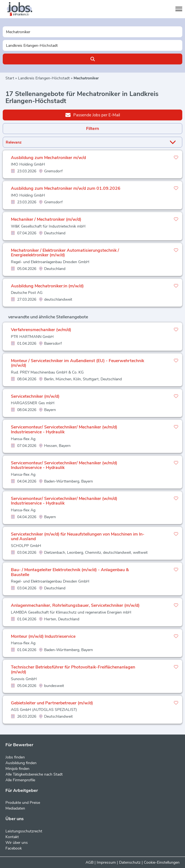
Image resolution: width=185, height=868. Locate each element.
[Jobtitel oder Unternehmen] (92, 32)
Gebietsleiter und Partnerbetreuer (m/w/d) (52, 703)
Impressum (106, 862)
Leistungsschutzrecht (24, 831)
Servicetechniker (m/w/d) (35, 396)
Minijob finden (17, 769)
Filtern (92, 129)
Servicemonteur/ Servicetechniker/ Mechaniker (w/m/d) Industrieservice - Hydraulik (64, 430)
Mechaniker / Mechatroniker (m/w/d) (46, 219)
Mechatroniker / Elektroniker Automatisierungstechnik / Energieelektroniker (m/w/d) (65, 253)
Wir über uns (17, 843)
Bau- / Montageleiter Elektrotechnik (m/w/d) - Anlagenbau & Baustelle (70, 572)
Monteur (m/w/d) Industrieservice (43, 636)
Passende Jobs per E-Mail (93, 115)
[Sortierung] (86, 142)
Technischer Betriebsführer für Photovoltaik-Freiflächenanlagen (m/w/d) (73, 670)
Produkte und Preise (23, 803)
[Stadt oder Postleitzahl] (92, 45)
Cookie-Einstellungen (162, 862)
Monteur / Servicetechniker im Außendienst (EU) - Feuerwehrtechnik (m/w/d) (78, 363)
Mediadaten (15, 808)
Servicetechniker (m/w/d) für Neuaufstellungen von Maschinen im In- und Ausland (78, 537)
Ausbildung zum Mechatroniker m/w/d (48, 158)
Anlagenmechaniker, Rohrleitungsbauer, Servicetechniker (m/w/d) (75, 605)
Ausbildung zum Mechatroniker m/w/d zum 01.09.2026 (66, 188)
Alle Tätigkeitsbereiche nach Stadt (34, 774)
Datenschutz (130, 862)
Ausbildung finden (21, 763)
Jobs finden (15, 757)
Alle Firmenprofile (20, 780)
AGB (90, 862)
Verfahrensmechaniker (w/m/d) (41, 330)
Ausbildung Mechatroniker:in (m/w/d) (47, 286)
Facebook (14, 848)
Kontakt (12, 837)
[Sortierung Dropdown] (174, 142)
